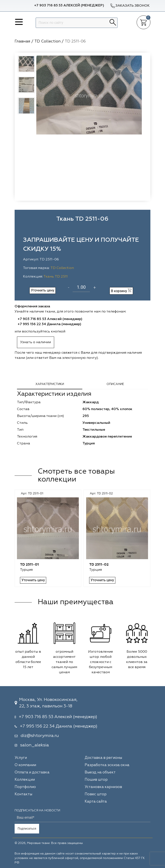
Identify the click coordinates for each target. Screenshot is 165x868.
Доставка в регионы (103, 758)
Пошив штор (96, 780)
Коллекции (25, 780)
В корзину (121, 291)
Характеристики (50, 384)
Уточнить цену (43, 290)
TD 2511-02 (99, 565)
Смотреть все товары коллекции (76, 476)
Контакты (23, 794)
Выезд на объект (100, 772)
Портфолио (25, 787)
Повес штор (96, 794)
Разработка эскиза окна (107, 765)
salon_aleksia (35, 745)
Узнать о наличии (36, 342)
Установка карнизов (103, 787)
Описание (115, 384)
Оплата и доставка (32, 772)
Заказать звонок (130, 6)
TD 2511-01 (30, 565)
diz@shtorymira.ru (40, 736)
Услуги (21, 758)
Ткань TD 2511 (56, 277)
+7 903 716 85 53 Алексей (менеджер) (69, 6)
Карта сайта (96, 802)
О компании (25, 765)
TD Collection (62, 268)
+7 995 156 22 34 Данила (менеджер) (49, 324)
